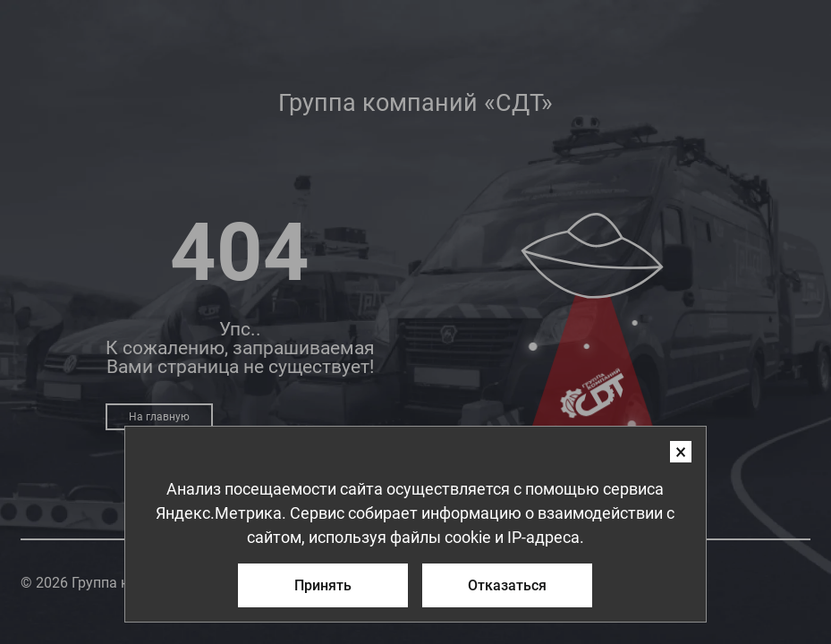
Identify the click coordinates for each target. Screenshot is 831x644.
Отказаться (507, 584)
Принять (323, 584)
